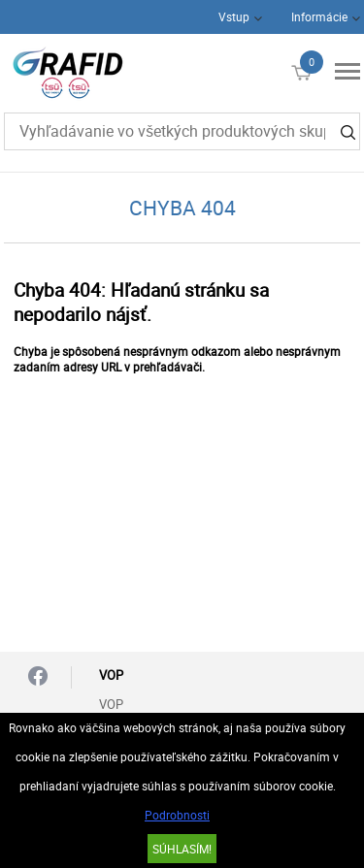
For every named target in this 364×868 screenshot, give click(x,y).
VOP (111, 704)
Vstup (234, 16)
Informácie (319, 16)
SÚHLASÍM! (182, 849)
